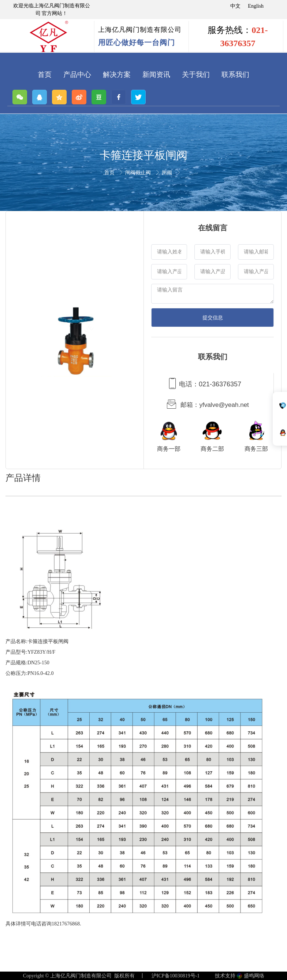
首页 (110, 173)
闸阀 (168, 173)
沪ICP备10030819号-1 (176, 976)
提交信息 (213, 318)
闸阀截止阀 (139, 173)
